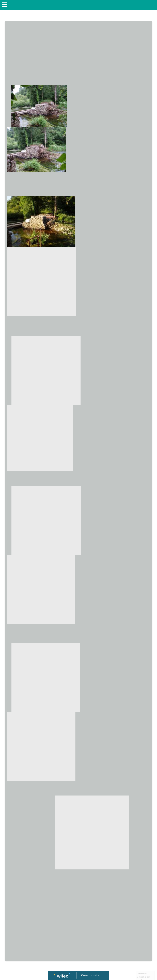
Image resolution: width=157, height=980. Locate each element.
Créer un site (90, 975)
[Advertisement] (78, 54)
